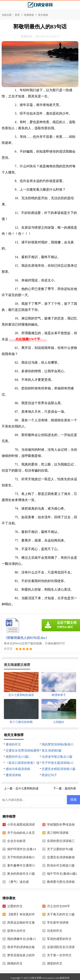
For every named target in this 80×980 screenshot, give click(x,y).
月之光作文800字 (59, 906)
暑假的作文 (13, 744)
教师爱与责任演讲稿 (61, 882)
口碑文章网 (35, 978)
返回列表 (70, 788)
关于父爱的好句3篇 (60, 849)
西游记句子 (49, 775)
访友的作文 (55, 931)
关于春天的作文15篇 (61, 914)
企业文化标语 (16, 841)
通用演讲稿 (13, 775)
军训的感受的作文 (59, 939)
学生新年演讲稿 (58, 923)
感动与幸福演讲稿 (18, 769)
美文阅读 (43, 15)
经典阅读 (29, 15)
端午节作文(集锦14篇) (62, 874)
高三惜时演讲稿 (58, 833)
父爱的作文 (15, 906)
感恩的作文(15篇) (17, 757)
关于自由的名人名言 (21, 833)
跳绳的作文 (15, 963)
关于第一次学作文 (59, 955)
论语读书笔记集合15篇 (57, 757)
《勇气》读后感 (18, 882)
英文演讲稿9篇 (52, 751)
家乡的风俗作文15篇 (21, 874)
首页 (17, 15)
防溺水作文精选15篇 (61, 865)
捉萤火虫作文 (16, 931)
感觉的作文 (55, 963)
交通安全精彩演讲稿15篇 (59, 769)
